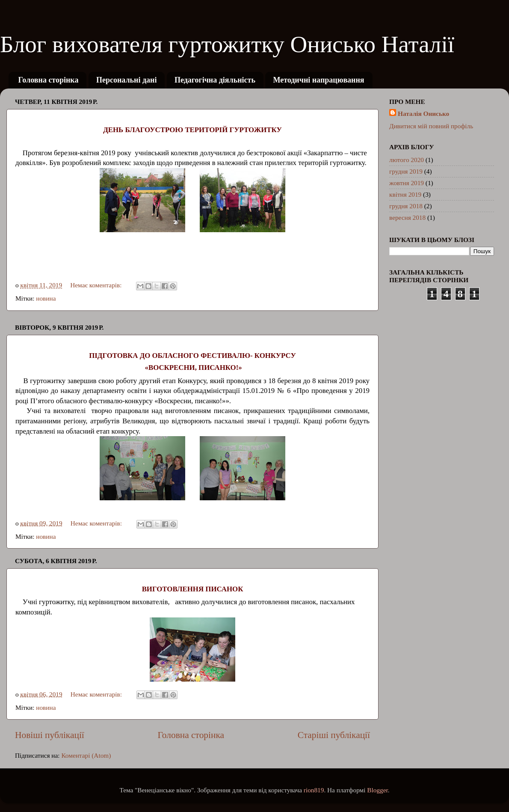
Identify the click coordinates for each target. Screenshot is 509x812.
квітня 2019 (405, 194)
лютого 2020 (407, 160)
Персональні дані (127, 80)
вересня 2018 (407, 217)
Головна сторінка (49, 80)
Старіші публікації (334, 735)
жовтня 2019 (407, 183)
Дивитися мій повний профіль (431, 126)
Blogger (377, 790)
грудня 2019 (406, 171)
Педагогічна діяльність (215, 80)
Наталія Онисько (423, 114)
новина (46, 298)
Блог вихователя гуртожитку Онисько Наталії (227, 44)
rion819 (314, 790)
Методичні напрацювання (318, 80)
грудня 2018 (406, 206)
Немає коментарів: (97, 285)
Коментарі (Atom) (86, 755)
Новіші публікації (50, 735)
